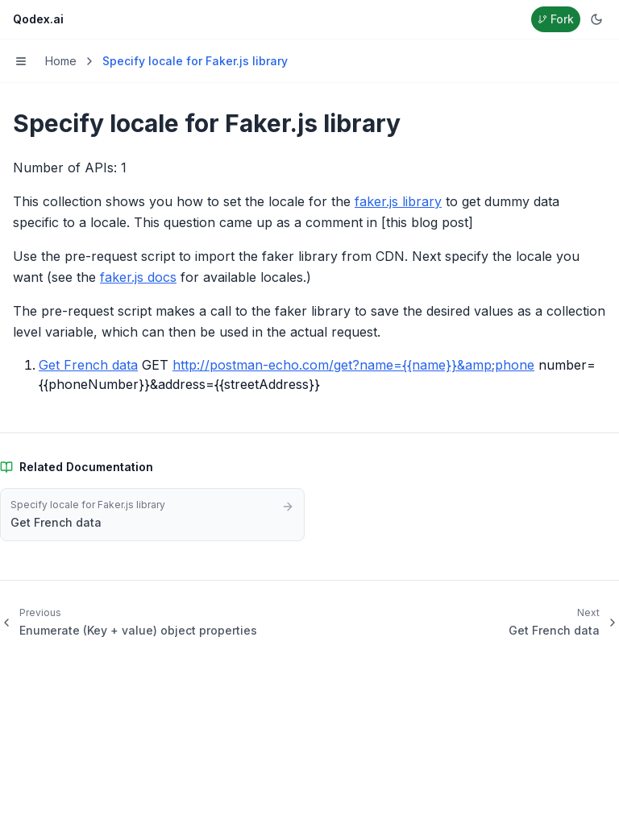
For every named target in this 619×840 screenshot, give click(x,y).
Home (61, 61)
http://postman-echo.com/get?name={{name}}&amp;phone (353, 365)
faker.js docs (138, 277)
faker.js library (398, 201)
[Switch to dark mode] (596, 19)
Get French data (88, 365)
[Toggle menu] (21, 61)
